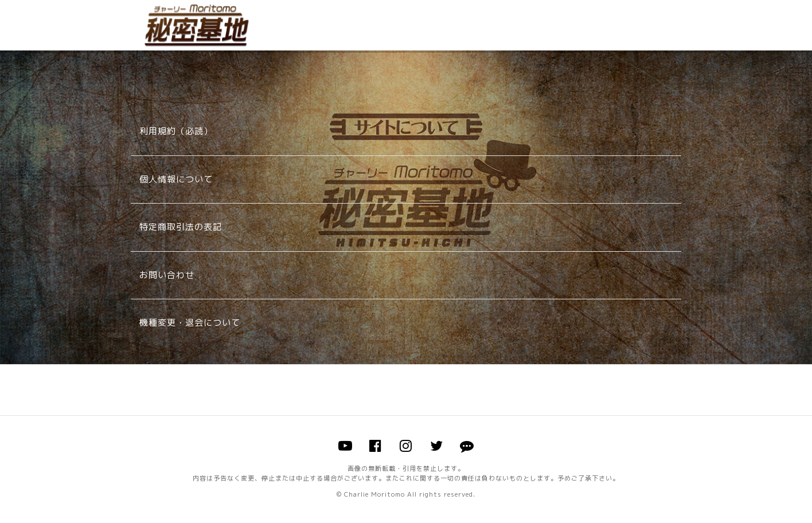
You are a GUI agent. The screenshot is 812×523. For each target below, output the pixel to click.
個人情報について (176, 179)
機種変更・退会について (190, 323)
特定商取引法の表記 (181, 227)
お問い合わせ (167, 275)
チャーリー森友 (197, 25)
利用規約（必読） (176, 131)
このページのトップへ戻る (406, 390)
